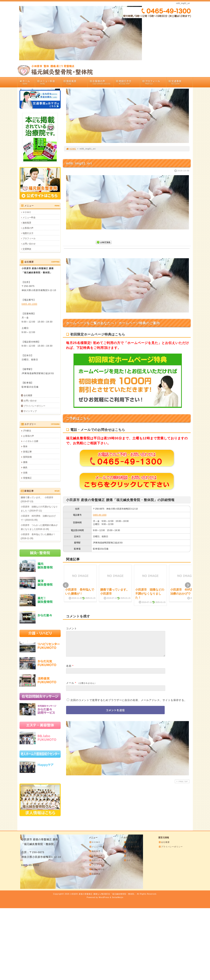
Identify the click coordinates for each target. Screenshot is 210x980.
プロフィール (154, 82)
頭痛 (25, 473)
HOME (71, 149)
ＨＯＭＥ (27, 212)
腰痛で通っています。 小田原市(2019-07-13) (37, 499)
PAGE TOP (182, 786)
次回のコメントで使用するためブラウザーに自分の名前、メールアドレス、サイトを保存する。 (129, 704)
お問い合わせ (29, 244)
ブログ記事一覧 (133, 856)
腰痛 (25, 462)
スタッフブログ (133, 851)
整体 (25, 446)
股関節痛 (27, 457)
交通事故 (180, 82)
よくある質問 (132, 847)
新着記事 (27, 452)
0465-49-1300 (100, 515)
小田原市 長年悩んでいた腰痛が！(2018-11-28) (38, 536)
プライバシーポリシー (34, 406)
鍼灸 (25, 467)
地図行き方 (128, 82)
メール (70, 687)
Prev (66, 585)
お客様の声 (102, 82)
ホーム (27, 82)
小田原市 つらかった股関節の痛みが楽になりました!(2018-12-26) (39, 527)
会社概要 (28, 395)
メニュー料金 (49, 82)
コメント (72, 628)
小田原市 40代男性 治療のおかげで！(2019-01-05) (38, 518)
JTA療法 (27, 431)
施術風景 (75, 82)
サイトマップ (30, 411)
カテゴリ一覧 (132, 860)
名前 (69, 670)
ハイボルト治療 (31, 441)
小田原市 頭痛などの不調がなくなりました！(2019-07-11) (39, 509)
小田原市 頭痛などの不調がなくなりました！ (150, 594)
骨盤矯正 (27, 478)
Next (188, 585)
